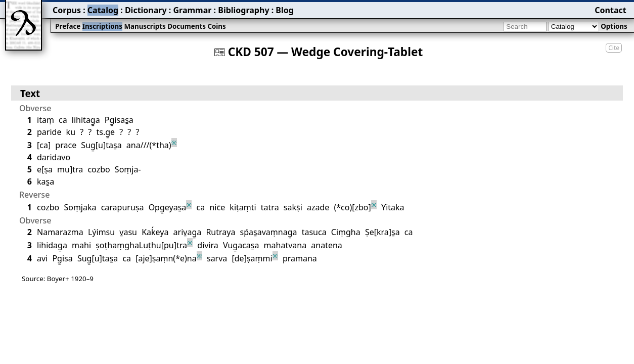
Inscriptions (102, 26)
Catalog (103, 10)
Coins (216, 26)
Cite (614, 48)
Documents (187, 26)
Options (614, 26)
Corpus (67, 10)
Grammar (192, 10)
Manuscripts (145, 26)
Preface (68, 26)
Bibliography (243, 10)
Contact (610, 10)
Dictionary (146, 10)
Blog (285, 10)
